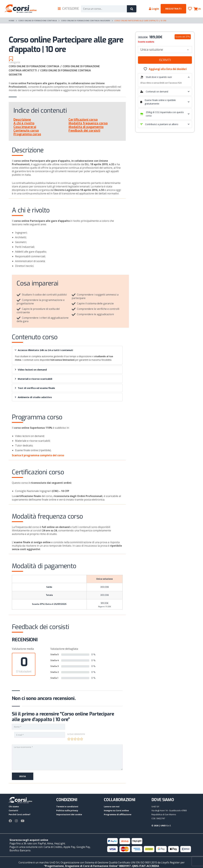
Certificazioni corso (83, 120)
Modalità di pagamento (86, 127)
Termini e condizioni (67, 806)
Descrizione (22, 120)
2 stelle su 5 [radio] (72, 739)
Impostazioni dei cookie (69, 814)
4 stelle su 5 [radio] (78, 739)
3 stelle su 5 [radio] (75, 739)
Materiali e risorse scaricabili (34, 379)
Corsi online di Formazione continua (38, 21)
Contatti (13, 810)
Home (11, 21)
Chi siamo (14, 806)
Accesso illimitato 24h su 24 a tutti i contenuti (44, 350)
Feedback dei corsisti (84, 131)
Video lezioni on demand (31, 370)
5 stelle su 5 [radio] (82, 739)
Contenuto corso (26, 131)
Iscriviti (165, 60)
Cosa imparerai (25, 127)
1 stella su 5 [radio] (69, 739)
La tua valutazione (76, 734)
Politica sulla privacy (67, 810)
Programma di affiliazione (118, 814)
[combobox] (165, 50)
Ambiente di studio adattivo (33, 397)
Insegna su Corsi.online (116, 810)
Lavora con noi (112, 806)
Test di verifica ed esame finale (35, 388)
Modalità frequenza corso (88, 123)
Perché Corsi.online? (20, 814)
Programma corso (27, 134)
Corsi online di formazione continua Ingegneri (86, 21)
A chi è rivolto (24, 123)
